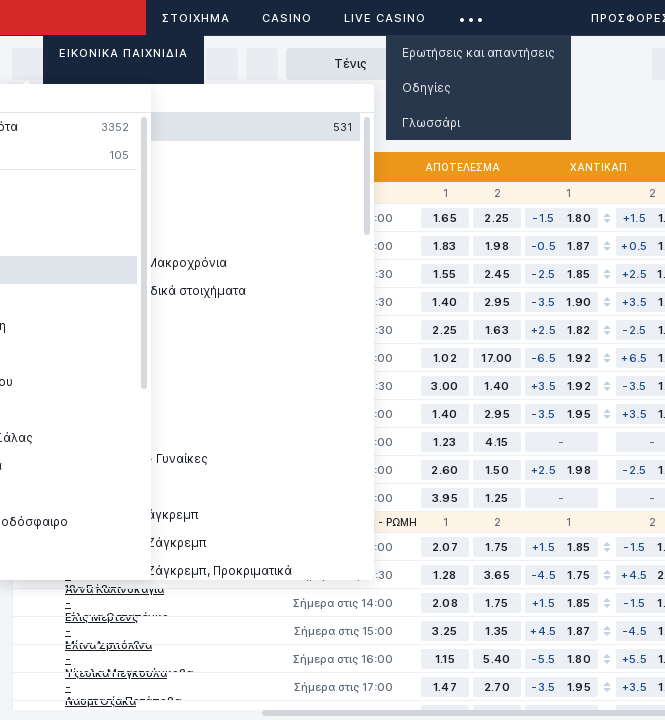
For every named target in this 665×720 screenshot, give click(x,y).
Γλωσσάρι (431, 122)
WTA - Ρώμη (383, 522)
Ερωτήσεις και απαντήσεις (478, 52)
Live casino (385, 18)
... (471, 14)
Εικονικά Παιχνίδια (123, 53)
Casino (287, 18)
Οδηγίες (426, 87)
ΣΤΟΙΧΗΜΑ (196, 18)
